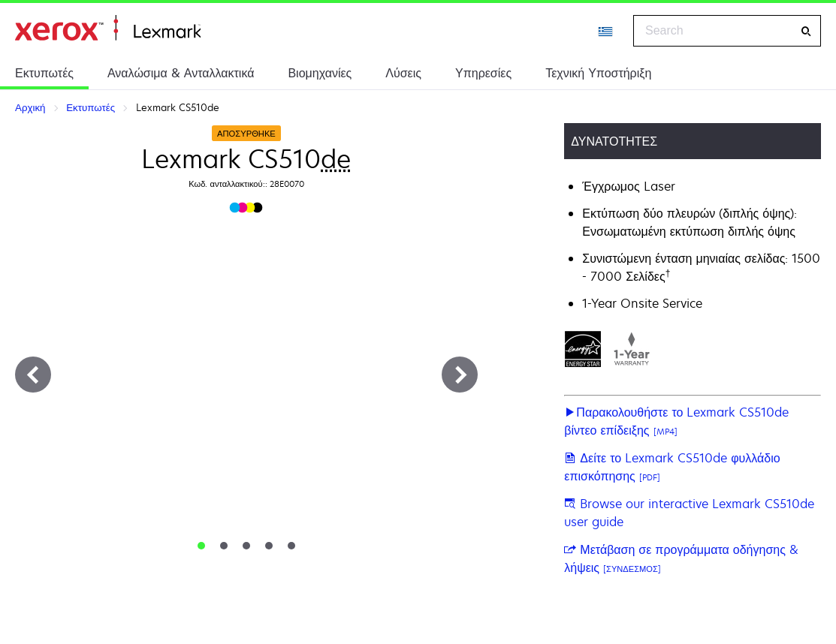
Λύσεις (403, 73)
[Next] (460, 375)
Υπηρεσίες (483, 73)
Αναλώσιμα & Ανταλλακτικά (181, 73)
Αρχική (108, 28)
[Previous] (33, 375)
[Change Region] (606, 31)
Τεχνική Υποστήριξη (598, 73)
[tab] (201, 546)
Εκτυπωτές (44, 73)
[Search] (806, 31)
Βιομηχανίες (320, 73)
